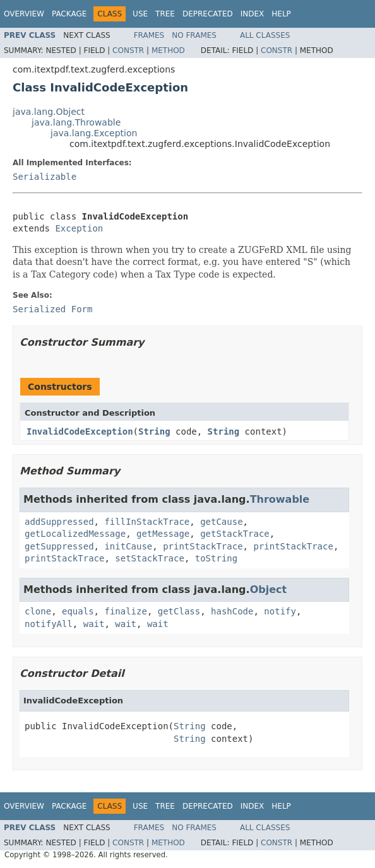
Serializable (45, 177)
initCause (128, 546)
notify (280, 611)
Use (140, 14)
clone (38, 611)
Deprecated (208, 14)
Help (281, 14)
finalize (125, 611)
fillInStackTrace (147, 522)
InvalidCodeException (80, 431)
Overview (24, 14)
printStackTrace (203, 546)
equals (78, 611)
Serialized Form (52, 309)
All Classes (265, 35)
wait (94, 624)
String (154, 431)
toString (216, 558)
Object (269, 589)
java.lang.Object (49, 112)
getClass (179, 611)
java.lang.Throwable (76, 122)
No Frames (194, 35)
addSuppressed (59, 522)
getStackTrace (235, 534)
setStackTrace (150, 558)
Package (69, 14)
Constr (128, 50)
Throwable (280, 499)
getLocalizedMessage (75, 534)
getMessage (163, 534)
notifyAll (49, 624)
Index (253, 14)
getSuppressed (59, 546)
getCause (221, 522)
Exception (79, 228)
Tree (165, 14)
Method (168, 50)
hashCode (232, 611)
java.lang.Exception (94, 133)
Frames (149, 35)
